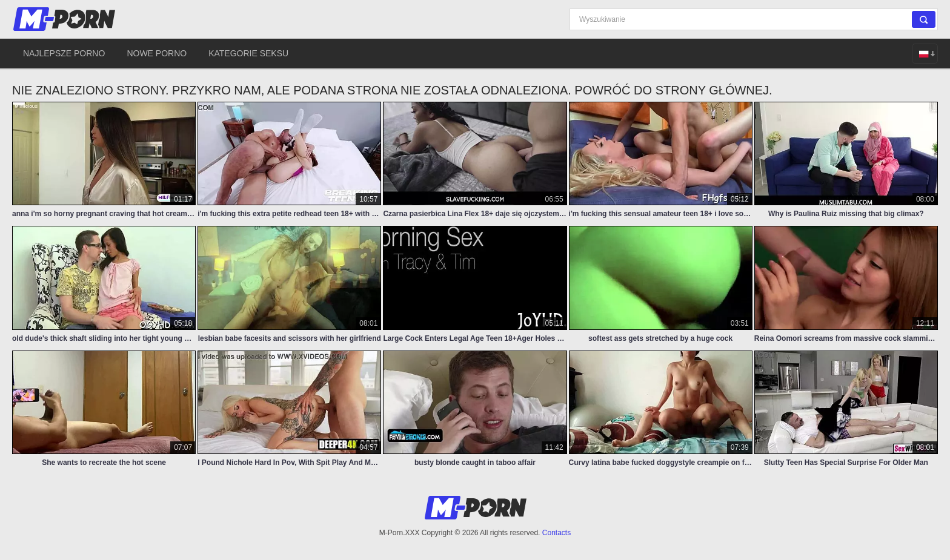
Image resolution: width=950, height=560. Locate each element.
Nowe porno (157, 53)
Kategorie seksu (248, 53)
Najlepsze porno (64, 53)
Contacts (556, 533)
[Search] (754, 19)
